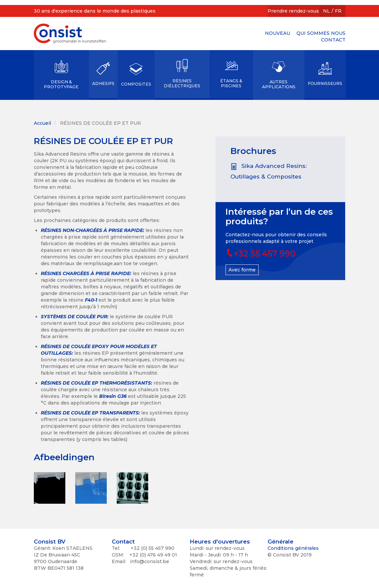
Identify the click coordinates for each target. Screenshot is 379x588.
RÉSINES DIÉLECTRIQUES (182, 83)
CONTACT (333, 40)
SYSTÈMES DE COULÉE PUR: (75, 317)
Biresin (108, 396)
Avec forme (242, 270)
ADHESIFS (103, 83)
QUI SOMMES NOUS (321, 33)
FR (338, 11)
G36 (122, 396)
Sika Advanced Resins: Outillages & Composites (269, 171)
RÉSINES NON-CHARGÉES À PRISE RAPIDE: (93, 230)
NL (326, 11)
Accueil (42, 123)
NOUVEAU (278, 33)
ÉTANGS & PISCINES (231, 83)
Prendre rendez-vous (293, 11)
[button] (50, 488)
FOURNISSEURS (325, 83)
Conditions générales (293, 548)
